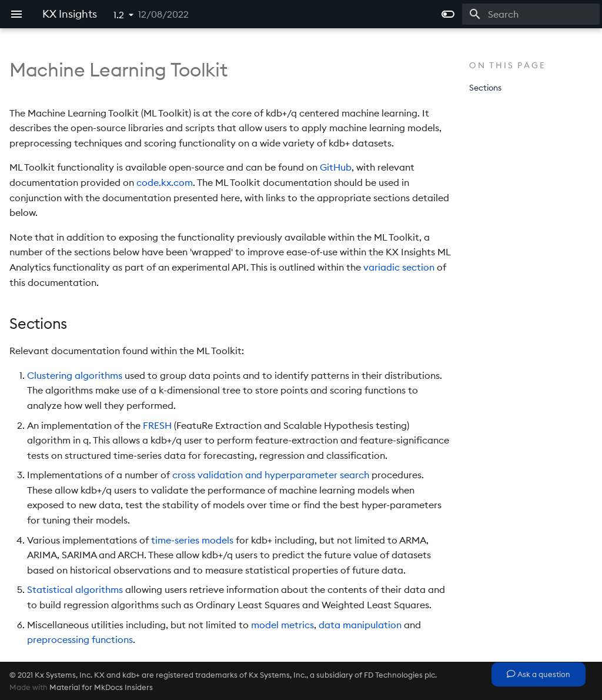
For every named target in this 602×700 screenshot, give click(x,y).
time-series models (192, 540)
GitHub (336, 167)
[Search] (531, 14)
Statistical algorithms (75, 589)
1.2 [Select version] (119, 15)
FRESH (157, 425)
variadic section (399, 267)
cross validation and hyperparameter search (271, 475)
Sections (485, 88)
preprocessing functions (80, 639)
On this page (508, 65)
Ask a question (539, 674)
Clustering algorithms (75, 375)
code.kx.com (165, 182)
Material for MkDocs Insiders (101, 687)
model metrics (282, 625)
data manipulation (360, 625)
